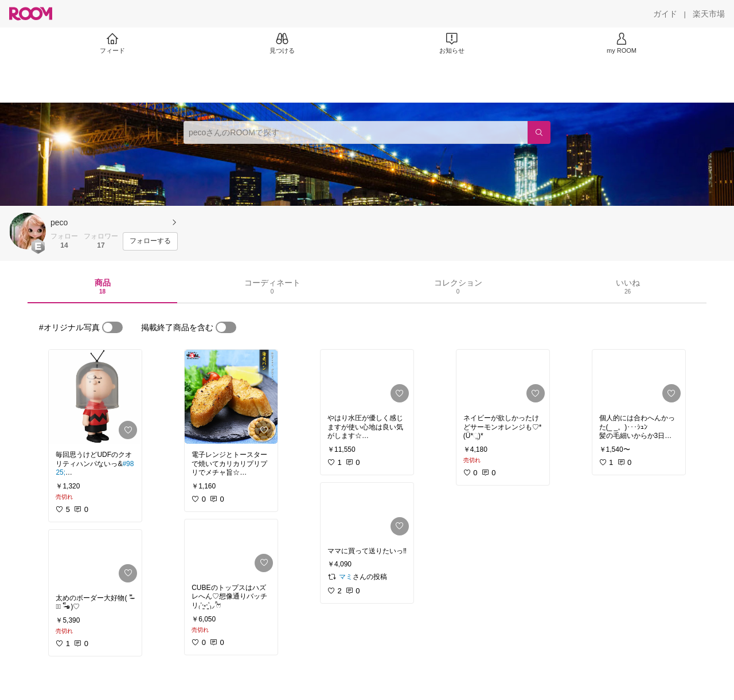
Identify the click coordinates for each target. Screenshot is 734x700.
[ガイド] (665, 14)
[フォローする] (150, 241)
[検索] (539, 132)
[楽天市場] (709, 14)
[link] (95, 397)
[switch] (112, 327)
